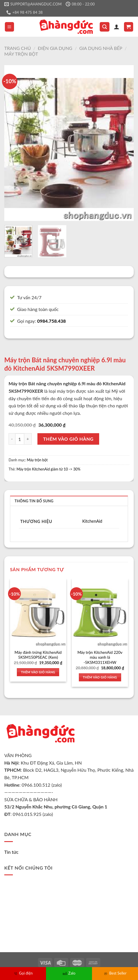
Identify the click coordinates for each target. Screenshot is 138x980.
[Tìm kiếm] (105, 27)
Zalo (69, 973)
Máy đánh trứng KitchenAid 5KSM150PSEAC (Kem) (38, 655)
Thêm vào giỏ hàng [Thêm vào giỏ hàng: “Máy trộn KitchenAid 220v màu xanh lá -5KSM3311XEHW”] (100, 677)
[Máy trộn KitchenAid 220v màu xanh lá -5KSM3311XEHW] (100, 612)
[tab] (69, 501)
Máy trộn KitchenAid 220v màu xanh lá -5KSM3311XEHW (100, 657)
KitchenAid (92, 521)
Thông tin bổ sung (34, 501)
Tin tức (11, 852)
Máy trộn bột (21, 54)
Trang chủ (18, 48)
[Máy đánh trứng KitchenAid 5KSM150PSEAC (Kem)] (38, 612)
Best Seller (115, 973)
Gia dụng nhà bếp (101, 48)
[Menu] (10, 27)
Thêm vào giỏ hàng (68, 439)
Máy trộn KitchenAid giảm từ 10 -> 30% (49, 469)
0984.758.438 (51, 321)
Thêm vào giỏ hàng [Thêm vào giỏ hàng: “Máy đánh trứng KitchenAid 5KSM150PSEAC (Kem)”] (38, 672)
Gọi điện (23, 973)
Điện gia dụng (55, 48)
